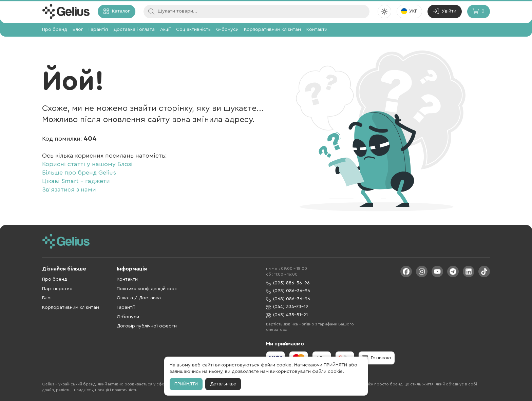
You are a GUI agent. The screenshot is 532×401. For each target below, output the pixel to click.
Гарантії (126, 307)
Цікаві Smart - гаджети (76, 181)
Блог (78, 29)
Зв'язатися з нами (69, 189)
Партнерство (57, 289)
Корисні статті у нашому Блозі (87, 164)
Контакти (317, 29)
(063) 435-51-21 (287, 315)
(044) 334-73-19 (287, 307)
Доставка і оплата (134, 29)
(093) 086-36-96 (288, 291)
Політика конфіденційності (147, 289)
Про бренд (55, 29)
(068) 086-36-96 (288, 299)
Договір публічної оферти (147, 326)
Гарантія (98, 29)
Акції (165, 29)
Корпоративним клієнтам (272, 29)
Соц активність (193, 29)
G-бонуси (227, 29)
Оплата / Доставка (139, 298)
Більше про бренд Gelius (79, 173)
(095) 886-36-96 (288, 283)
